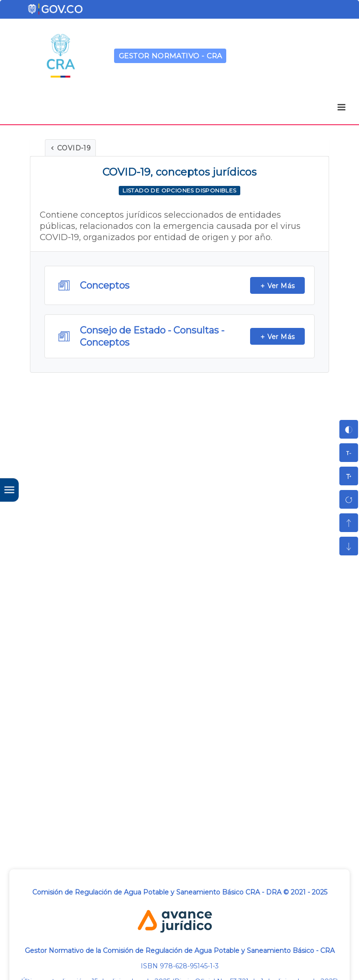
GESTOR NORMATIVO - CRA (171, 56)
